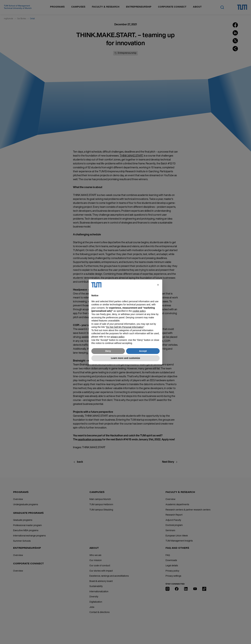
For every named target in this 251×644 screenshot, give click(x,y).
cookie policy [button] (139, 311)
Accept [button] (143, 351)
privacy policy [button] (118, 337)
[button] (158, 285)
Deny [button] (108, 351)
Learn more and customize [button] (125, 358)
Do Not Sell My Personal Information (125, 327)
